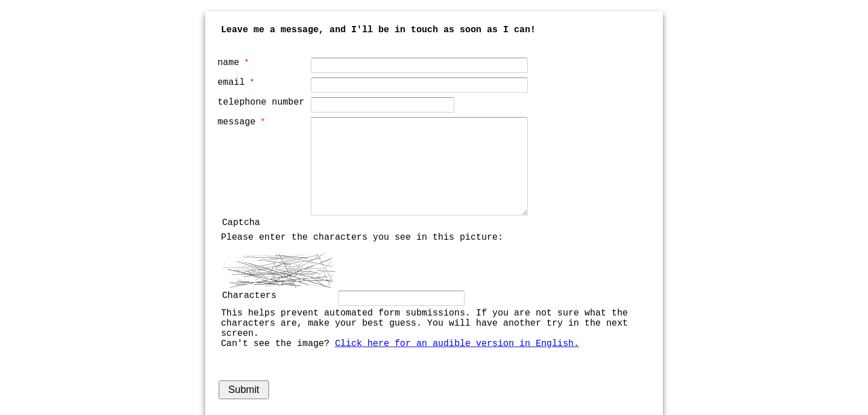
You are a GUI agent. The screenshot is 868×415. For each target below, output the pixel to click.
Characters (249, 296)
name (228, 63)
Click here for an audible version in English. (457, 344)
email (231, 83)
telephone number (261, 102)
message (236, 122)
